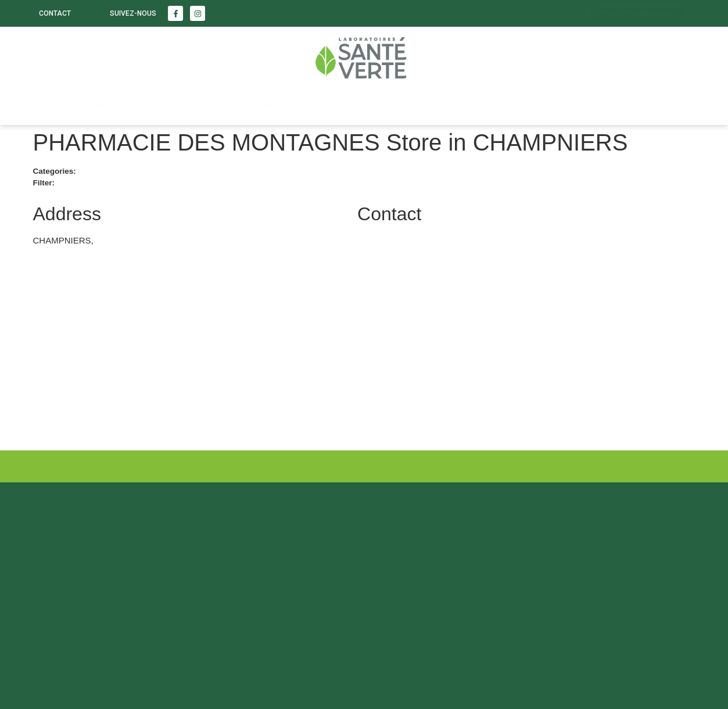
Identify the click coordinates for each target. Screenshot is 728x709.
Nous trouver (389, 105)
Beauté (112, 105)
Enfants (191, 105)
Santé (39, 105)
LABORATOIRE (283, 105)
